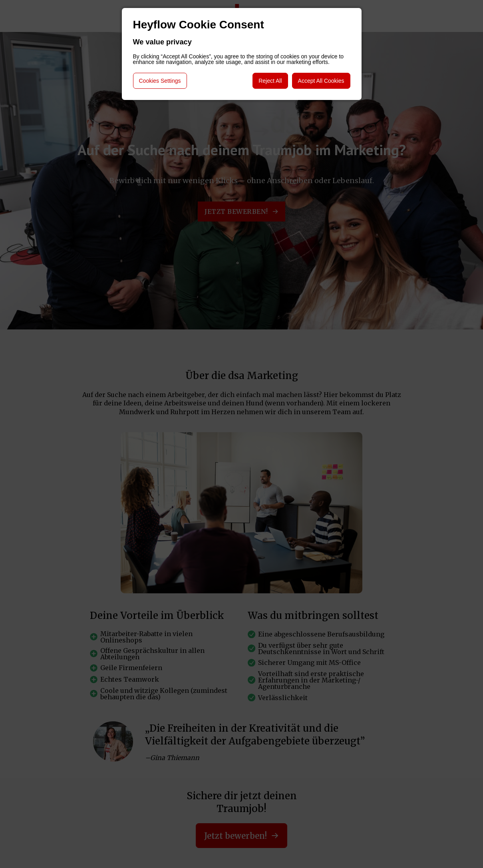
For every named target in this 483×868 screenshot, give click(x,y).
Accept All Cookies (321, 81)
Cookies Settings (160, 81)
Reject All (270, 81)
